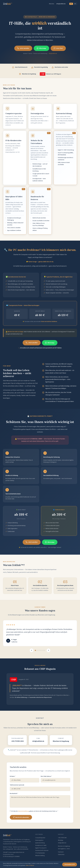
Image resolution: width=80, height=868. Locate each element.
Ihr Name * (13, 776)
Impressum (61, 852)
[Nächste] (48, 650)
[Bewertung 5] (41, 650)
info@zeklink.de (61, 4)
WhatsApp (41, 48)
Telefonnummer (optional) (17, 785)
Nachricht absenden (21, 817)
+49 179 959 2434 (17, 741)
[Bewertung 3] (38, 650)
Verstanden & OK (70, 864)
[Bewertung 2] (37, 650)
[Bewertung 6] (42, 650)
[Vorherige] (32, 650)
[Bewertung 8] (45, 650)
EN (75, 4)
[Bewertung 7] (43, 650)
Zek (7, 835)
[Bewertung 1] (35, 650)
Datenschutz (61, 855)
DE (71, 4)
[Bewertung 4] (39, 650)
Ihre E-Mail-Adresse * (46, 776)
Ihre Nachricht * (14, 794)
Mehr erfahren (30, 865)
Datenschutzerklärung (23, 811)
